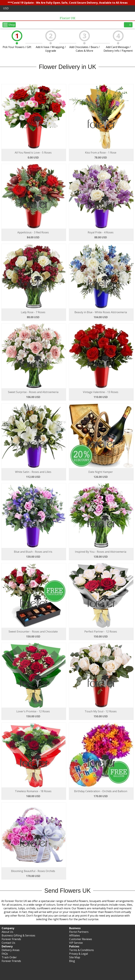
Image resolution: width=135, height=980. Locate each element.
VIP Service (76, 943)
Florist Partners (79, 932)
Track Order (9, 957)
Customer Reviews (81, 939)
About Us (7, 932)
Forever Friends (11, 939)
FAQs (5, 954)
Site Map (75, 957)
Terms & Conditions (81, 950)
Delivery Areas (11, 950)
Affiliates (75, 935)
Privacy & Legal (79, 954)
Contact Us (8, 943)
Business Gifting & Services (18, 935)
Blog (72, 961)
